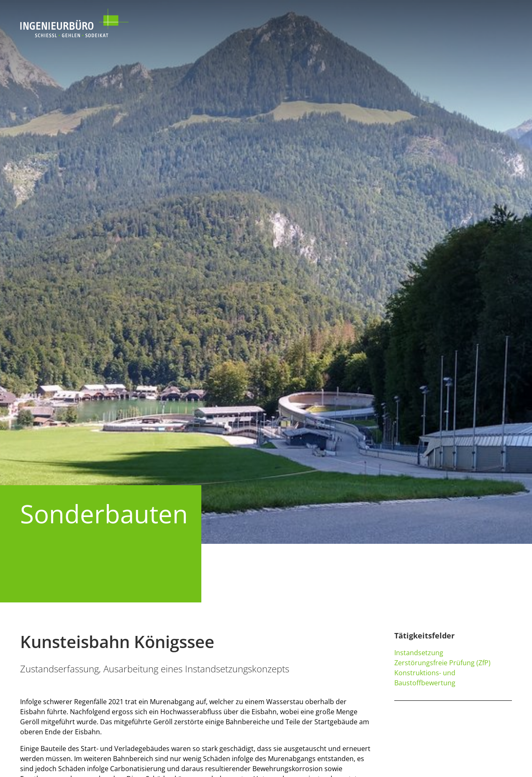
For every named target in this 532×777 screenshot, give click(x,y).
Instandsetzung (419, 653)
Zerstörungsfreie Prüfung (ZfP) (442, 663)
